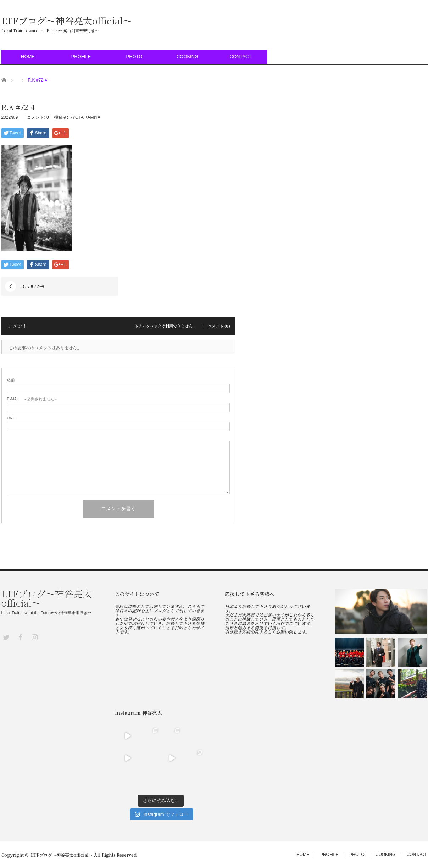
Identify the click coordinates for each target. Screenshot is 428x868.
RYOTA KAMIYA (85, 117)
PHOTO (134, 57)
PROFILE (81, 57)
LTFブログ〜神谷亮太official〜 (67, 21)
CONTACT (241, 57)
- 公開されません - (32, 399)
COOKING (187, 57)
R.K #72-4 (32, 286)
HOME (28, 57)
